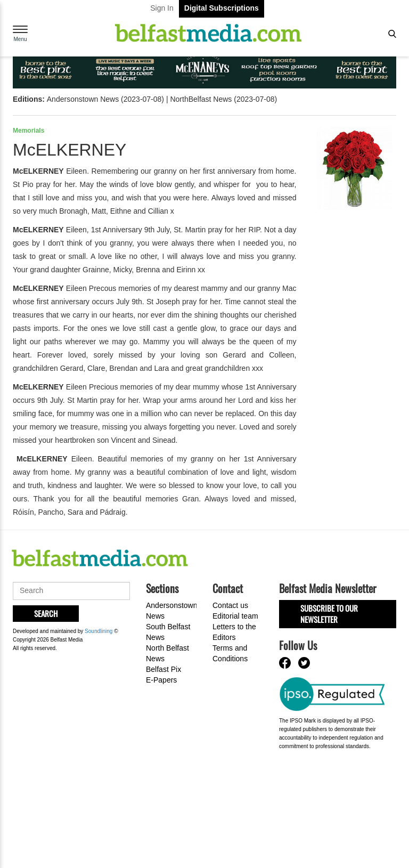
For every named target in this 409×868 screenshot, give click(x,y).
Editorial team (235, 616)
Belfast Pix (163, 669)
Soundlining (99, 631)
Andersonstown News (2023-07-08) (105, 99)
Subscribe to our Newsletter (329, 614)
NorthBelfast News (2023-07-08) (223, 99)
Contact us (230, 605)
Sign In (162, 8)
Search (46, 613)
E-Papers (161, 680)
